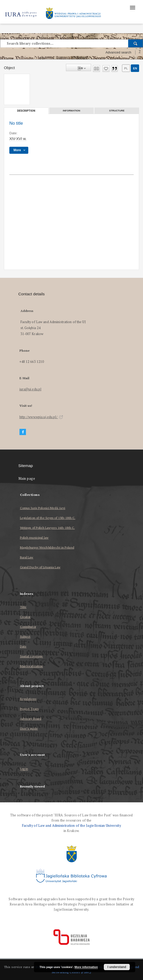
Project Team (29, 709)
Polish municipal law (34, 538)
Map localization (32, 666)
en (135, 68)
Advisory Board (31, 719)
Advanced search (118, 52)
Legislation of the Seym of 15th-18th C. (48, 518)
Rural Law (27, 557)
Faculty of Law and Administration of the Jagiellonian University (71, 826)
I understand (117, 967)
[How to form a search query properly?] (140, 52)
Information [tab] (71, 111)
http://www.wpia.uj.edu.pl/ (41, 417)
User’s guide (29, 728)
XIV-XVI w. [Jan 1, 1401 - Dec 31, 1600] (18, 139)
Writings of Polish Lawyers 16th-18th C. (47, 528)
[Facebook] (23, 432)
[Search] (136, 43)
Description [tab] (26, 111)
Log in (24, 769)
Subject (25, 636)
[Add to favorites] (106, 69)
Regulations (28, 699)
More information (86, 967)
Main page (27, 479)
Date (23, 646)
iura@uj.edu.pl (30, 389)
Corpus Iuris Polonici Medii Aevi (43, 508)
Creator (25, 617)
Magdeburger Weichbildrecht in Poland (47, 547)
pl (126, 68)
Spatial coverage (32, 656)
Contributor (28, 627)
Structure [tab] (117, 111)
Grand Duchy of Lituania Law (40, 567)
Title (23, 607)
